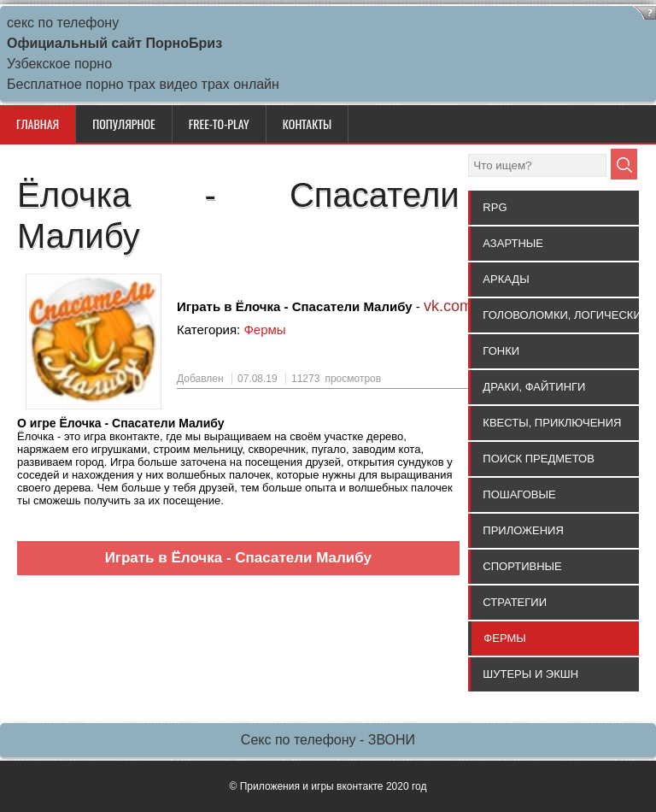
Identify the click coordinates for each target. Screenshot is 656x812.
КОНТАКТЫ (307, 124)
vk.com (448, 306)
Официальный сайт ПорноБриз (114, 43)
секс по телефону (63, 23)
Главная (38, 124)
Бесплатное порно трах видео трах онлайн (143, 84)
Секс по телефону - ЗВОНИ (328, 740)
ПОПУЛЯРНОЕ (123, 124)
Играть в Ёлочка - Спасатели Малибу (238, 558)
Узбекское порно (59, 64)
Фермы (264, 330)
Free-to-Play (219, 124)
